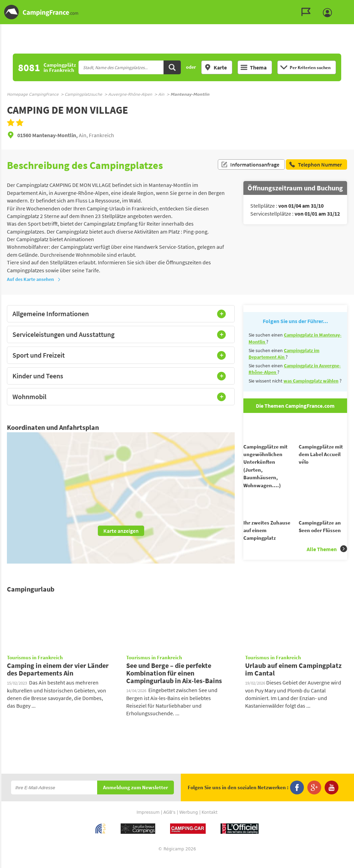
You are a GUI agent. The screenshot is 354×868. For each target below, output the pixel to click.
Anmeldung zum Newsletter (136, 796)
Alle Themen (327, 561)
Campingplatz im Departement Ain (284, 354)
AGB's (169, 821)
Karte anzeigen (121, 531)
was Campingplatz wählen (311, 381)
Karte (216, 67)
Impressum (148, 821)
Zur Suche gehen (353, 6)
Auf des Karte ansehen (34, 279)
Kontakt (209, 821)
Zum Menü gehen (345, 6)
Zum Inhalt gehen (349, 6)
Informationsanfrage (250, 165)
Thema (254, 67)
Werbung (188, 821)
